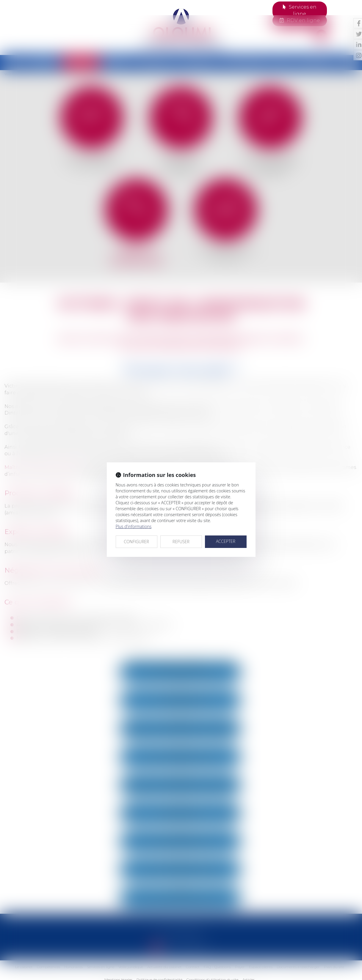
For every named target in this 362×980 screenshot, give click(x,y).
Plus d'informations (134, 511)
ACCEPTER (226, 526)
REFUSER (181, 526)
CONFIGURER (136, 526)
